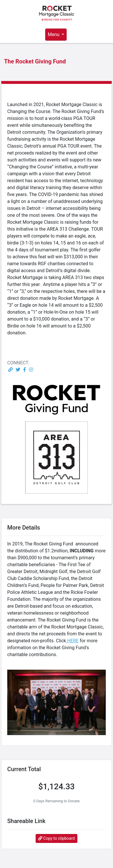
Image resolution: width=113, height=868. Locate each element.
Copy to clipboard (57, 838)
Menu (54, 34)
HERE (72, 641)
